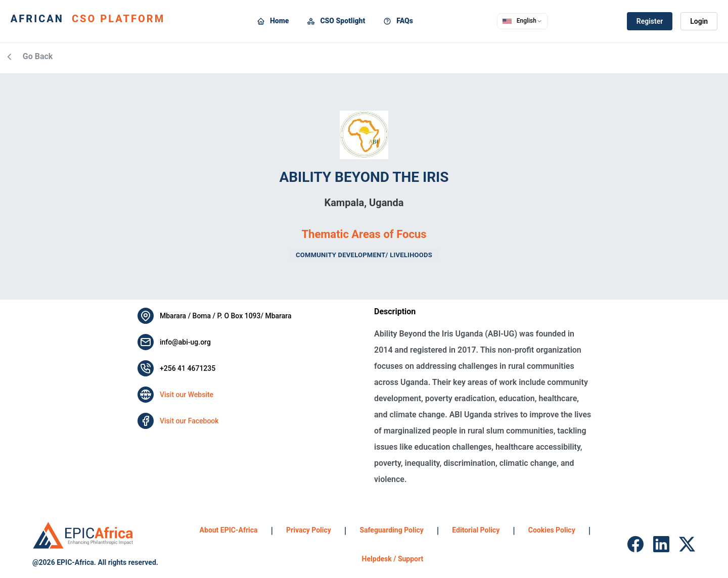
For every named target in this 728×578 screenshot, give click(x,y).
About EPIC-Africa (229, 530)
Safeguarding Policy (391, 530)
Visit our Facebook (189, 421)
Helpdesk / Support (393, 559)
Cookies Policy (552, 530)
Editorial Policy (476, 530)
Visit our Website (187, 395)
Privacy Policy (309, 530)
